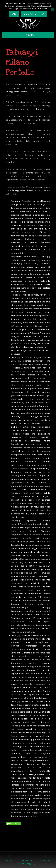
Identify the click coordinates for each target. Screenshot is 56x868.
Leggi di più (34, 14)
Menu (30, 35)
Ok (14, 14)
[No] (53, 10)
